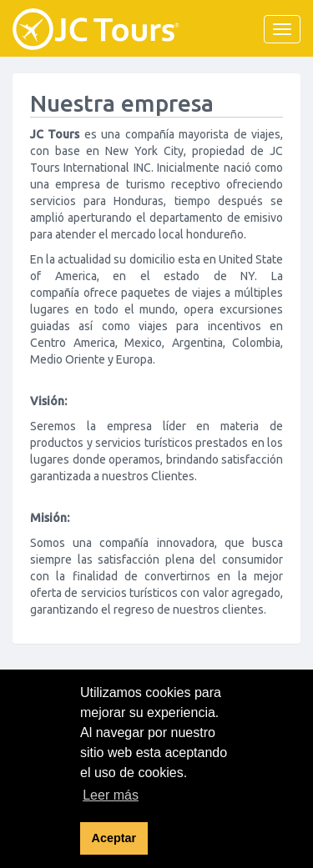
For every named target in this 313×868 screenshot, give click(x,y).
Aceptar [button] (114, 838)
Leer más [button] (111, 795)
